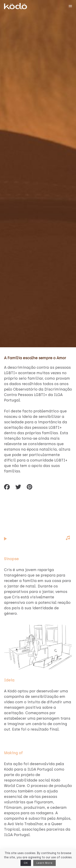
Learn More (44, 863)
